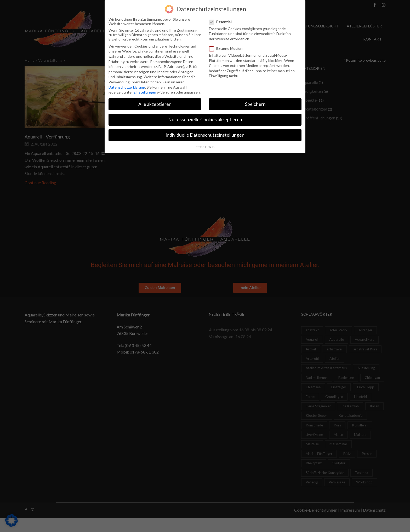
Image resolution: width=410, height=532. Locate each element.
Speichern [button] (255, 103)
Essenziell (222, 21)
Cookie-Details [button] (205, 146)
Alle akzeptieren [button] (155, 103)
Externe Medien (227, 48)
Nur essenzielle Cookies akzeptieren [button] (205, 119)
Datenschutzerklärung (127, 86)
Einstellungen (145, 91)
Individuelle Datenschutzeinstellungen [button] (205, 134)
